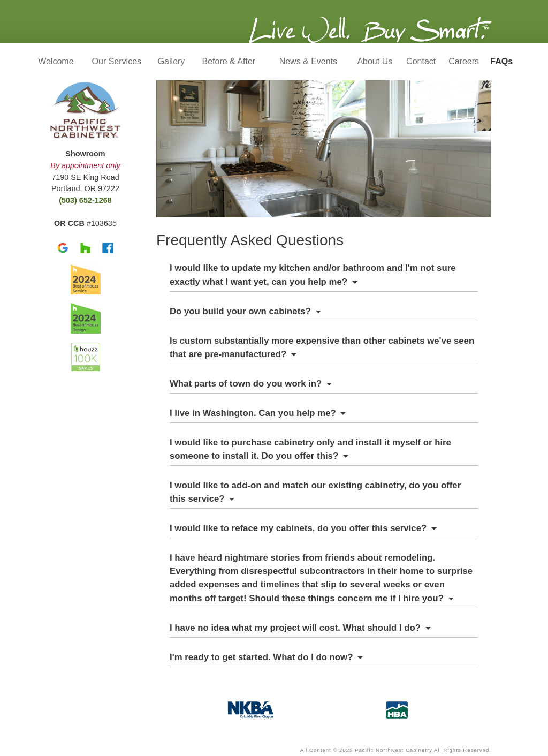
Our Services (117, 61)
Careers (464, 61)
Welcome (56, 61)
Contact (421, 61)
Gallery (172, 61)
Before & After (229, 61)
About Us (375, 61)
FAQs (501, 61)
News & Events (308, 61)
